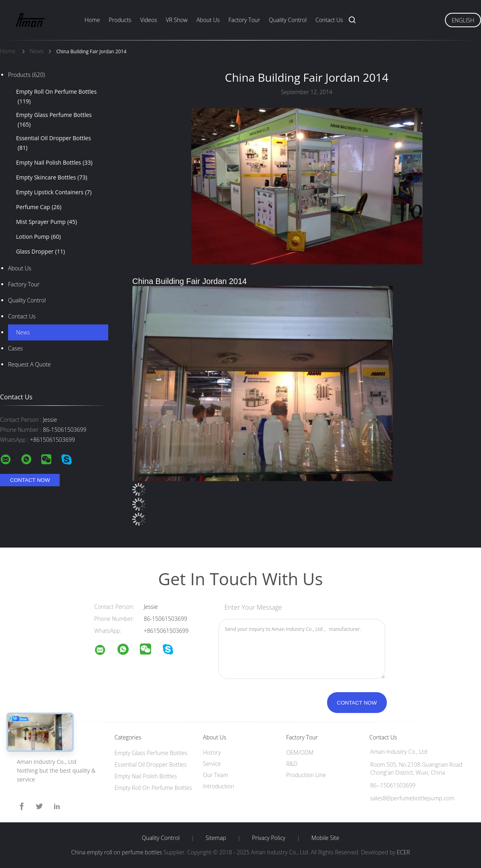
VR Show (177, 20)
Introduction (218, 786)
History (212, 752)
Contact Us (329, 20)
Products (120, 20)
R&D (292, 764)
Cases (15, 348)
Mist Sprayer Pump (46, 222)
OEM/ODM (300, 752)
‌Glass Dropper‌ (40, 252)
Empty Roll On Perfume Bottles (56, 97)
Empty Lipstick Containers (54, 192)
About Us (208, 20)
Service (212, 764)
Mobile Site (325, 838)
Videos (149, 20)
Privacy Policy (269, 838)
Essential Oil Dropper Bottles (54, 143)
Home (92, 20)
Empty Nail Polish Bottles (54, 163)
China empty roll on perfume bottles (116, 852)
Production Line (306, 775)
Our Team (215, 775)
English (463, 20)
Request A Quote (29, 364)
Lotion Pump (38, 237)
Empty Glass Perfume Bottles (54, 120)
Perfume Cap (39, 207)
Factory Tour (244, 20)
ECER (403, 852)
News (23, 332)
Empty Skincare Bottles (52, 177)
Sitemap (216, 838)
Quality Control (288, 20)
